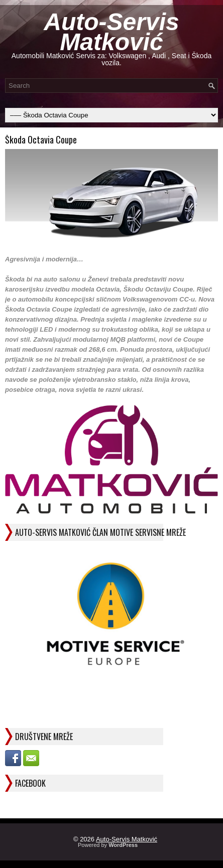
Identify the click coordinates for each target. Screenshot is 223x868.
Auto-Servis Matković (111, 32)
